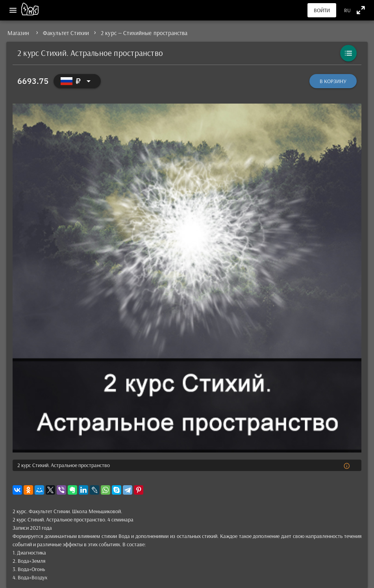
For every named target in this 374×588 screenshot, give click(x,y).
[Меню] (13, 10)
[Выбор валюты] (77, 81)
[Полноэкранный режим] (361, 10)
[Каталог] (348, 53)
